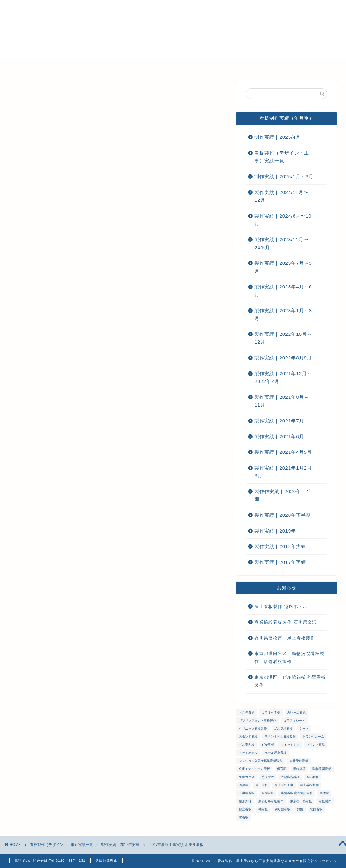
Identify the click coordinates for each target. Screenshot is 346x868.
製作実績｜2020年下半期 (283, 515)
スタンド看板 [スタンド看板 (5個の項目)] (248, 737)
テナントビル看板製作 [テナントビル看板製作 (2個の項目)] (280, 737)
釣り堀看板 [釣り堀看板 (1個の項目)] (282, 809)
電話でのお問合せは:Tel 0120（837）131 (50, 861)
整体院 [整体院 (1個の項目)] (324, 793)
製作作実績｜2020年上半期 (283, 495)
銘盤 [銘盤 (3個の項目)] (300, 809)
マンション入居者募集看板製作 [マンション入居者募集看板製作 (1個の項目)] (261, 761)
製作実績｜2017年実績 (39, 94)
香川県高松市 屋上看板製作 (285, 638)
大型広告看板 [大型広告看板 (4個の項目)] (290, 777)
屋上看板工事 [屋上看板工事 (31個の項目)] (284, 785)
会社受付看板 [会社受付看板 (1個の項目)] (299, 761)
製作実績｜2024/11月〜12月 (281, 196)
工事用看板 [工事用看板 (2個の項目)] (247, 793)
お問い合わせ (244, 65)
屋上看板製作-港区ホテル (281, 607)
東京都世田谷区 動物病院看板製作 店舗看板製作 (289, 658)
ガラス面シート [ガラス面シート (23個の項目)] (294, 720)
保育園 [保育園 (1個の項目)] (282, 769)
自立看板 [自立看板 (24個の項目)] (245, 809)
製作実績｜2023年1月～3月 (283, 315)
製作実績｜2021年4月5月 (283, 452)
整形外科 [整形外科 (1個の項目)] (245, 801)
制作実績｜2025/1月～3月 (284, 176)
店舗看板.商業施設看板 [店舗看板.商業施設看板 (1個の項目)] (297, 793)
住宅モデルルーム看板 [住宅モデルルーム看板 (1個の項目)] (254, 769)
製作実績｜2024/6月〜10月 (283, 220)
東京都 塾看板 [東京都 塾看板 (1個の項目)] (301, 801)
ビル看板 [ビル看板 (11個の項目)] (268, 745)
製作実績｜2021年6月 (279, 436)
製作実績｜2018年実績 (280, 546)
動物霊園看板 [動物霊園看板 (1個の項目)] (322, 769)
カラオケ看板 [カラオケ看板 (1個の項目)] (271, 712)
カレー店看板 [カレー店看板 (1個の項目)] (296, 712)
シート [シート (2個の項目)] (304, 729)
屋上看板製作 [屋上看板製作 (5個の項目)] (309, 785)
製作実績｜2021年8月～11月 (282, 401)
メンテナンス (147, 65)
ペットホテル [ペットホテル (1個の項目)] (248, 753)
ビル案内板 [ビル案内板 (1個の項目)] (247, 745)
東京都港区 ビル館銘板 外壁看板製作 (290, 681)
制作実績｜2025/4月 (277, 137)
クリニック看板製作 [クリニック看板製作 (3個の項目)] (253, 729)
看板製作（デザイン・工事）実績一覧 (282, 157)
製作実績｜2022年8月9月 (283, 358)
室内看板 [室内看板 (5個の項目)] (312, 777)
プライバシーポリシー (296, 65)
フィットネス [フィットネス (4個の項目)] (290, 745)
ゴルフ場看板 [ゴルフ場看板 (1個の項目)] (283, 729)
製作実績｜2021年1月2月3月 (283, 472)
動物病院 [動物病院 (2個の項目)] (299, 769)
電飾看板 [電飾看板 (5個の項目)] (316, 809)
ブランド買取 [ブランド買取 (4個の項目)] (316, 745)
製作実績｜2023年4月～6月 (283, 291)
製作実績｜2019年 (275, 531)
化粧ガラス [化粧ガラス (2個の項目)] (247, 777)
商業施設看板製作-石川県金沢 (286, 622)
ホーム (33, 65)
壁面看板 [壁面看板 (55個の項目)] (268, 777)
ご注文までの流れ (195, 65)
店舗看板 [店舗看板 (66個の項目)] (268, 793)
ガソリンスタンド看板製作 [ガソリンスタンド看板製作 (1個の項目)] (258, 720)
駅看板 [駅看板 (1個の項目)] (244, 817)
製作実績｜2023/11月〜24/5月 (281, 243)
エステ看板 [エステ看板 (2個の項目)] (247, 712)
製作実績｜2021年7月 (279, 421)
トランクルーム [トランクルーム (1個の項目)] (313, 737)
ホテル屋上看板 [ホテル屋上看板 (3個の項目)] (276, 753)
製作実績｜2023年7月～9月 (283, 267)
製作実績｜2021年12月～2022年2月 (283, 378)
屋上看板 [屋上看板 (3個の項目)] (262, 785)
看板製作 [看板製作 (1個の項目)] (325, 801)
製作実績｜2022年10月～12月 (283, 338)
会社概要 (109, 65)
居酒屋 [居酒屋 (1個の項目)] (244, 785)
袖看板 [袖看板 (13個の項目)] (263, 809)
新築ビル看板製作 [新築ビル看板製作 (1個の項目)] (271, 801)
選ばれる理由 (70, 65)
